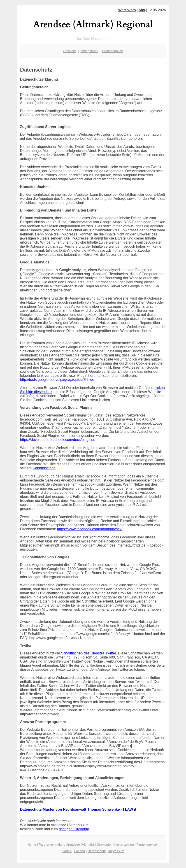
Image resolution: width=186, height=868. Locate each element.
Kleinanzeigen (123, 845)
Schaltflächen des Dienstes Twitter (88, 653)
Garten (67, 851)
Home (32, 845)
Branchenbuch (113, 51)
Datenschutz (97, 851)
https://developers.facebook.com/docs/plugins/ (57, 440)
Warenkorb (127, 10)
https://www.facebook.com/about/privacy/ (90, 529)
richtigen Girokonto (74, 829)
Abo (142, 10)
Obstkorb (70, 51)
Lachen (80, 851)
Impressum (116, 851)
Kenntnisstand (44, 468)
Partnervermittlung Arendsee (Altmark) (66, 845)
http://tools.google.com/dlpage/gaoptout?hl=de (57, 380)
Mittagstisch (89, 51)
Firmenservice (146, 845)
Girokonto (104, 845)
